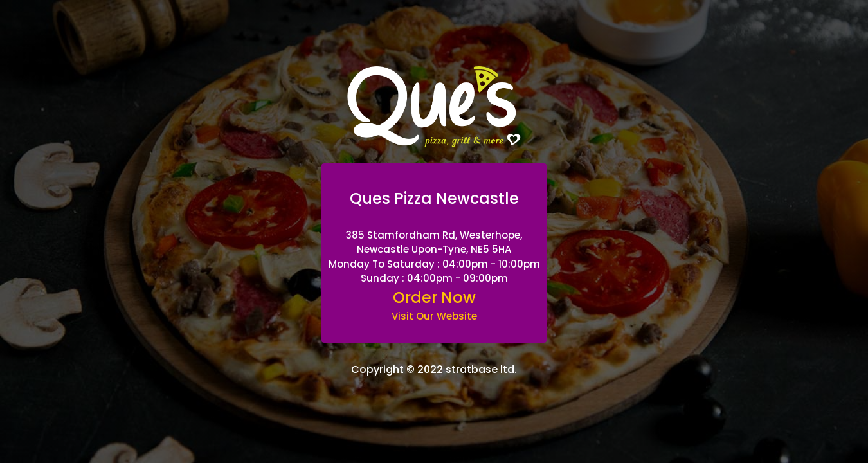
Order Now (434, 297)
